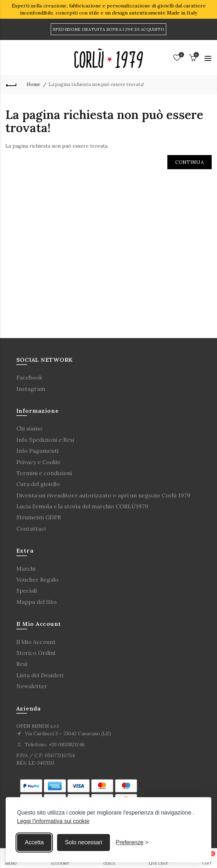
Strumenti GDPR (39, 517)
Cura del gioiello (38, 484)
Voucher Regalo (37, 579)
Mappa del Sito (37, 602)
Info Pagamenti (37, 451)
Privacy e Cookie (38, 462)
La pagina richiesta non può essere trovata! (96, 84)
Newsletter (32, 686)
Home (33, 84)
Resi (22, 664)
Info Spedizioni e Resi (45, 440)
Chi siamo (29, 428)
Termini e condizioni (44, 473)
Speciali (27, 590)
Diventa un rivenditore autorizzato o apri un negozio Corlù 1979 (103, 495)
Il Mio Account (36, 642)
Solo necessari (84, 842)
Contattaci (31, 529)
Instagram (31, 389)
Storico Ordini (36, 653)
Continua (190, 162)
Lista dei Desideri (40, 675)
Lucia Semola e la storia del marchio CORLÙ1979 (82, 506)
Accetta (34, 842)
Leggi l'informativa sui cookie (53, 821)
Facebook (29, 377)
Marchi (26, 569)
